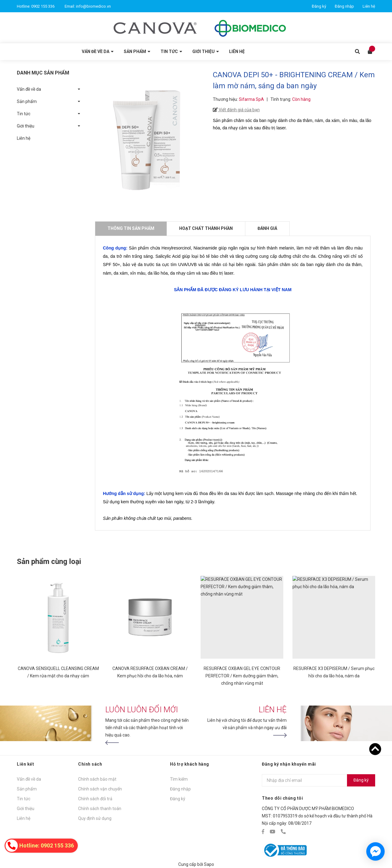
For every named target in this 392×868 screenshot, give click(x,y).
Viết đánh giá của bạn (239, 110)
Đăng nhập (344, 6)
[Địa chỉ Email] (318, 780)
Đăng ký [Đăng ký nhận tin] (361, 780)
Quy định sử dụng (95, 818)
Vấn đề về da (29, 89)
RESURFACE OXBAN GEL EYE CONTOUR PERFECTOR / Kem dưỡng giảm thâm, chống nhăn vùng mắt (242, 676)
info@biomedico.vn (93, 6)
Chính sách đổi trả (95, 799)
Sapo (209, 864)
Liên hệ (369, 6)
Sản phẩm (27, 101)
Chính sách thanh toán (100, 809)
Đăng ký (319, 6)
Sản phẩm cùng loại (49, 562)
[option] (58, 634)
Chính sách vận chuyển (100, 789)
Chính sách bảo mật (97, 779)
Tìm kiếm (179, 779)
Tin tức (24, 114)
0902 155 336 (43, 6)
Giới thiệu (26, 126)
